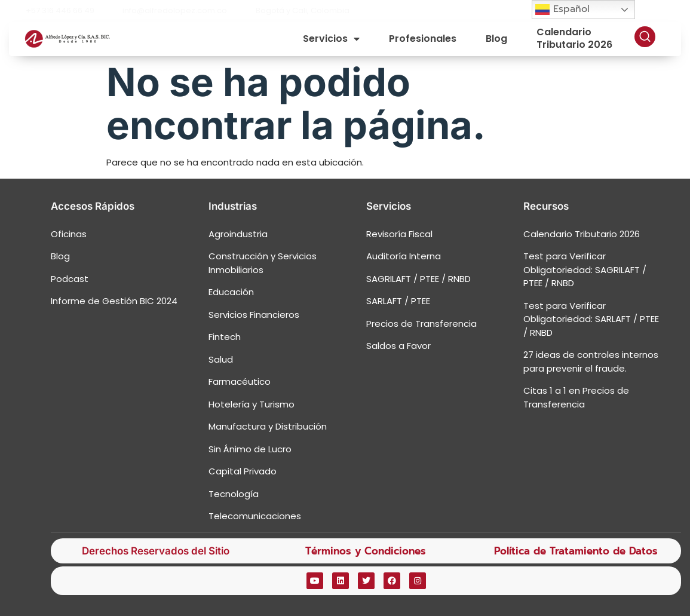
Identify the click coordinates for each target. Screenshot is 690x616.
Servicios (331, 39)
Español (562, 9)
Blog (496, 39)
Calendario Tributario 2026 (574, 39)
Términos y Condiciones (366, 551)
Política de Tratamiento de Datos (576, 551)
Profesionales (423, 39)
